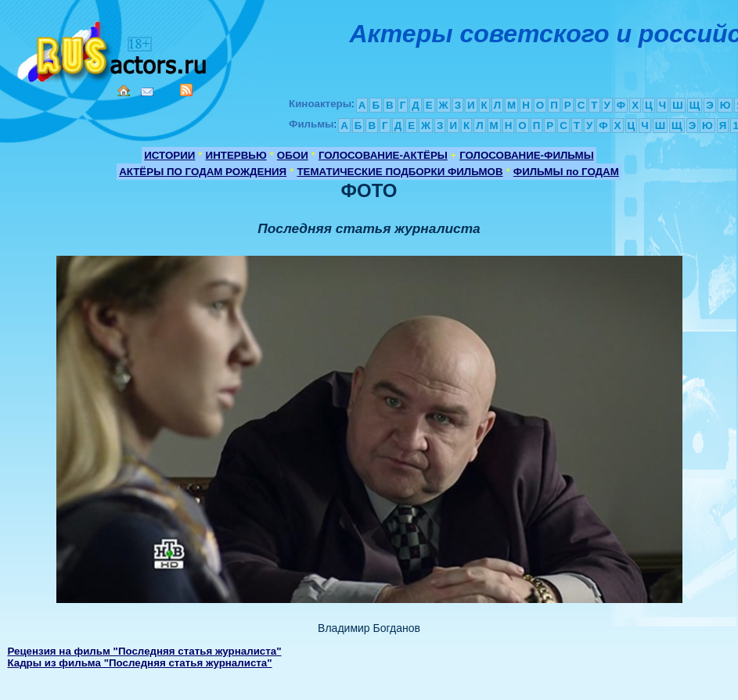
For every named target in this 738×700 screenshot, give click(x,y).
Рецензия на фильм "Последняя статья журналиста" (144, 651)
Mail (147, 92)
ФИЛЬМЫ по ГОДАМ (566, 172)
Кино (113, 49)
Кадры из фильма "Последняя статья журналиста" (139, 663)
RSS (186, 90)
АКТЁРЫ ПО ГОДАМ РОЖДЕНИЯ (203, 172)
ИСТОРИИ (169, 155)
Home (124, 91)
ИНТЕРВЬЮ (236, 155)
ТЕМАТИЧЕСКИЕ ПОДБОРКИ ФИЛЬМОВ (400, 172)
